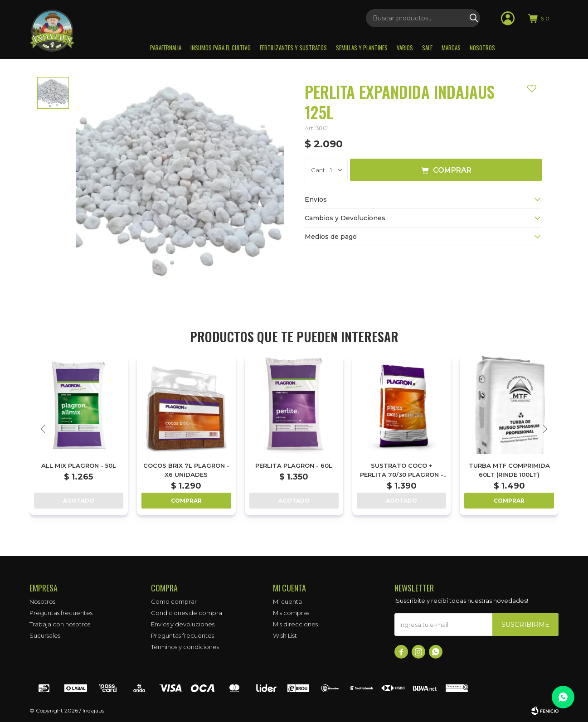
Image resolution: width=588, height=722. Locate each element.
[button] (545, 429)
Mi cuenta (287, 601)
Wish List (285, 635)
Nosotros (482, 48)
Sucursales (45, 635)
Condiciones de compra (187, 613)
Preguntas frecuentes (61, 613)
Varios (405, 48)
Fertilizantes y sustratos (293, 48)
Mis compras (291, 613)
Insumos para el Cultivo (221, 48)
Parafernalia (166, 48)
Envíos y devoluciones (183, 624)
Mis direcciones (295, 624)
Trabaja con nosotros (60, 624)
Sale (427, 48)
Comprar (452, 170)
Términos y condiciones (185, 647)
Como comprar (174, 601)
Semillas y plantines (362, 48)
